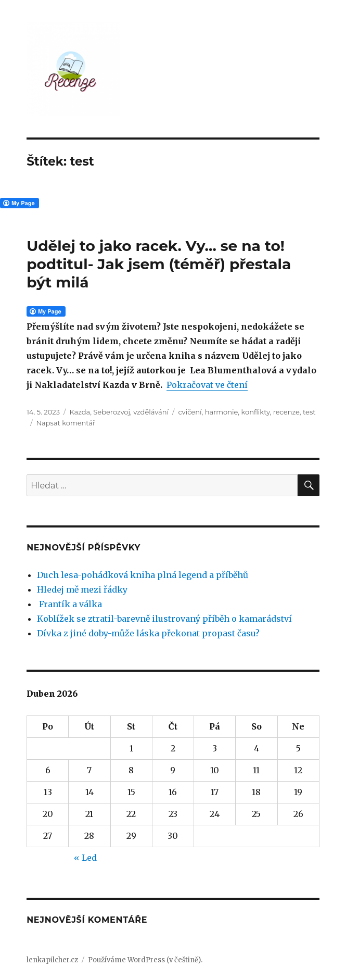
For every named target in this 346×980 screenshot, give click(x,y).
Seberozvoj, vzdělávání (131, 412)
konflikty (256, 412)
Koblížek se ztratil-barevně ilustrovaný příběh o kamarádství (164, 619)
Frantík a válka (69, 604)
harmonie (222, 412)
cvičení (190, 412)
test (309, 412)
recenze (286, 412)
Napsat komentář (66, 423)
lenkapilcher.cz (52, 960)
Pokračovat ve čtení (207, 385)
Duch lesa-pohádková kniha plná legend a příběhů (143, 575)
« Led (85, 858)
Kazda (80, 412)
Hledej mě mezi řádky (82, 589)
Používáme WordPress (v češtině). (145, 960)
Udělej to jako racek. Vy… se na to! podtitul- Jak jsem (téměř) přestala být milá (159, 264)
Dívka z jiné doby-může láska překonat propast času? (148, 633)
